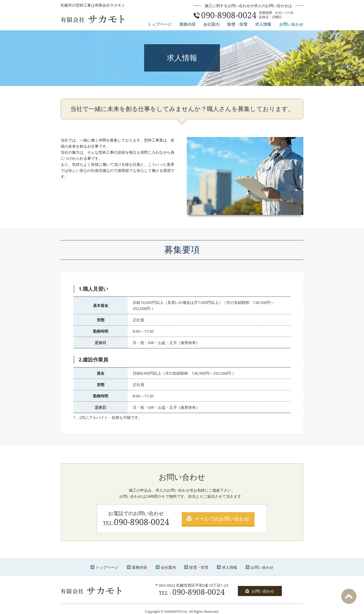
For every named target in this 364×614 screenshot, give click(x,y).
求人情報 (263, 24)
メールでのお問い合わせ (218, 519)
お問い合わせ (291, 24)
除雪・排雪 (237, 24)
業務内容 (188, 24)
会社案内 (211, 24)
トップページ (160, 24)
